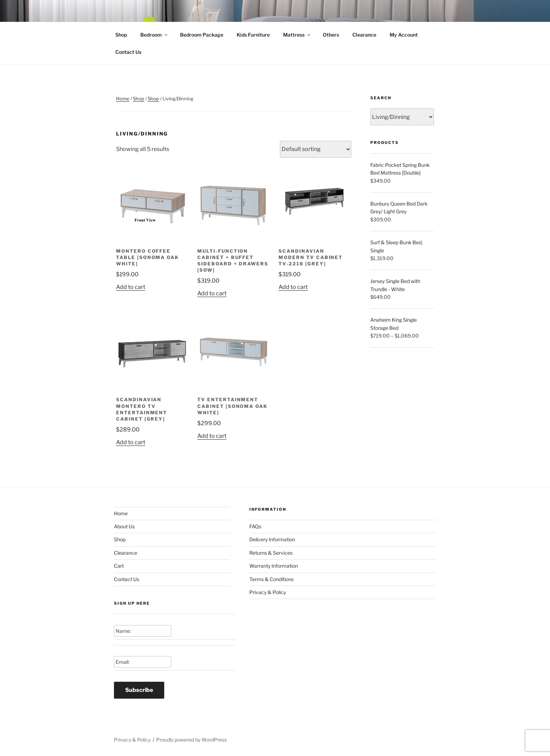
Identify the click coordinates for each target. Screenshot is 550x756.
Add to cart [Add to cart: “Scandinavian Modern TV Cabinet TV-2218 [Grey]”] (293, 287)
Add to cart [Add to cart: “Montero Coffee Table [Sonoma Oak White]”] (131, 287)
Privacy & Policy (268, 592)
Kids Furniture (253, 35)
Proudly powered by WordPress (191, 740)
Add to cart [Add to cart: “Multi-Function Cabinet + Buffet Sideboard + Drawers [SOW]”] (212, 293)
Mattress (297, 35)
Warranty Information (274, 566)
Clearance (364, 35)
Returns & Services (271, 553)
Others (331, 35)
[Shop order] (316, 149)
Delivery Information (272, 539)
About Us (124, 526)
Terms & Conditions (271, 579)
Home (123, 99)
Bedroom (154, 35)
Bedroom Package (202, 35)
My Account (404, 35)
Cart (119, 566)
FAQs (255, 526)
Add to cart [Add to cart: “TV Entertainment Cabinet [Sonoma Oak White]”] (212, 436)
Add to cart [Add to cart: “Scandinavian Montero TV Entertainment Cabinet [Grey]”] (131, 442)
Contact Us (128, 52)
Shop (121, 35)
